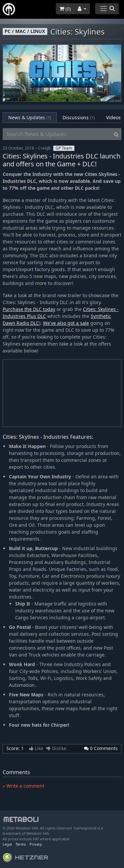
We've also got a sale (66, 323)
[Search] (116, 134)
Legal (7, 844)
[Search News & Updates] (57, 134)
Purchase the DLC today (29, 309)
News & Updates (30, 117)
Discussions (79, 117)
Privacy (36, 844)
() (65, 9)
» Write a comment (23, 786)
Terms (21, 844)
